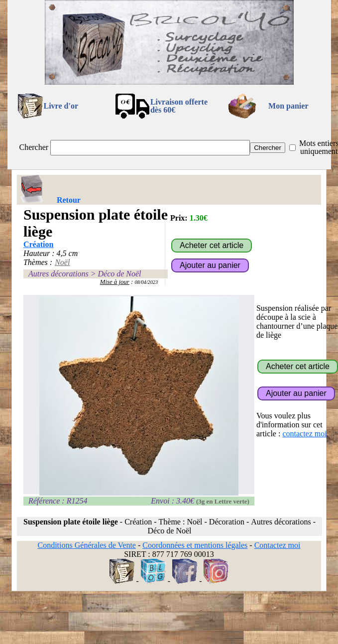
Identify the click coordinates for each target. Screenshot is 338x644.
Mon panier (288, 106)
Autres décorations (58, 274)
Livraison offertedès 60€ (179, 106)
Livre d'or (61, 106)
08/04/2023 (146, 282)
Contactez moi (278, 545)
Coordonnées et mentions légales (195, 545)
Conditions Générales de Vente (86, 545)
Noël (62, 262)
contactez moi (304, 434)
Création (38, 244)
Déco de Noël (119, 274)
